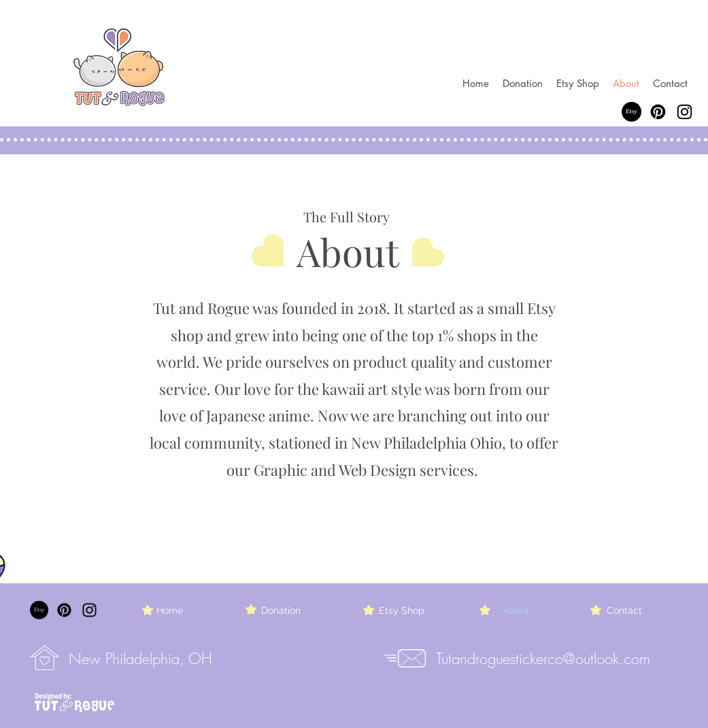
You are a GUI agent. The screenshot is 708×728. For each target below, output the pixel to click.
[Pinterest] (658, 112)
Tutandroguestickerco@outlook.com (543, 659)
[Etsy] (631, 112)
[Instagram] (685, 112)
